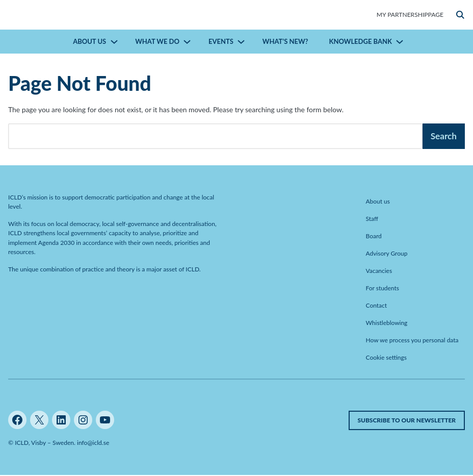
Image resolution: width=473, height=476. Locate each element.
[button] (460, 15)
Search (444, 136)
